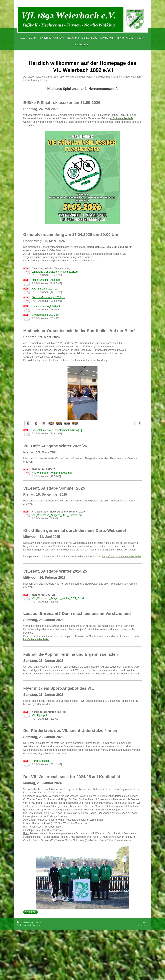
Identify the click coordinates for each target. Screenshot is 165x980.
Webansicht (143, 925)
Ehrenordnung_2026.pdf (46, 315)
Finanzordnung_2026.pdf (46, 306)
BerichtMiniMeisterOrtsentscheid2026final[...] (57, 430)
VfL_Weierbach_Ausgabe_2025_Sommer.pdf (57, 515)
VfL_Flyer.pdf (39, 715)
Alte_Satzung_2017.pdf (45, 289)
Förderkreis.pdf (40, 761)
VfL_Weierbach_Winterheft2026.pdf (52, 473)
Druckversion (24, 922)
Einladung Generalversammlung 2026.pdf (55, 272)
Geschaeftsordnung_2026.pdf (49, 297)
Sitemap (37, 922)
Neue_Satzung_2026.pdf (46, 280)
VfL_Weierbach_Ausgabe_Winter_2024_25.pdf (58, 598)
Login (146, 922)
